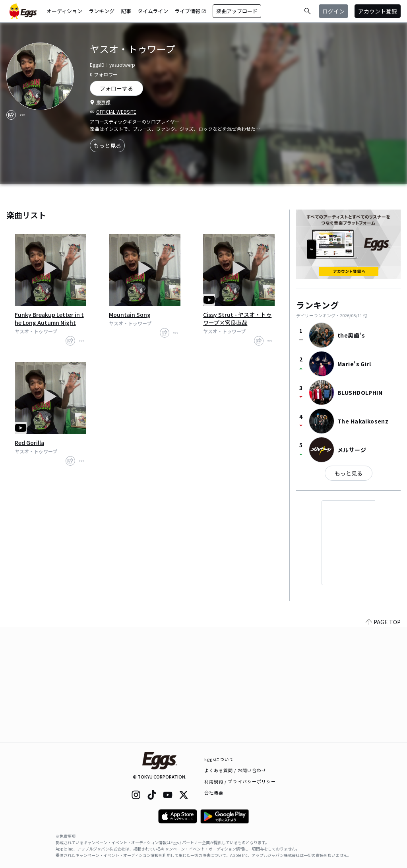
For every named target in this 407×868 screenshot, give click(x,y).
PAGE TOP (383, 737)
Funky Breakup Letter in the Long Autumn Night (49, 318)
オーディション (64, 11)
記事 (126, 11)
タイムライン (153, 11)
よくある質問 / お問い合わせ (235, 770)
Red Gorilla (29, 443)
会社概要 (214, 792)
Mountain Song (130, 315)
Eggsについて (219, 759)
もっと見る (107, 146)
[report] (22, 115)
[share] (11, 115)
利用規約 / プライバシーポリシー (240, 781)
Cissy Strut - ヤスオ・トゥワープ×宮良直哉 (237, 318)
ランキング (102, 11)
